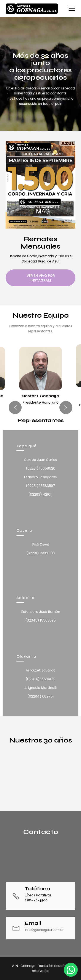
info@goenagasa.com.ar (44, 930)
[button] (15, 408)
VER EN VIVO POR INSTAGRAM (41, 278)
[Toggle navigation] (72, 9)
